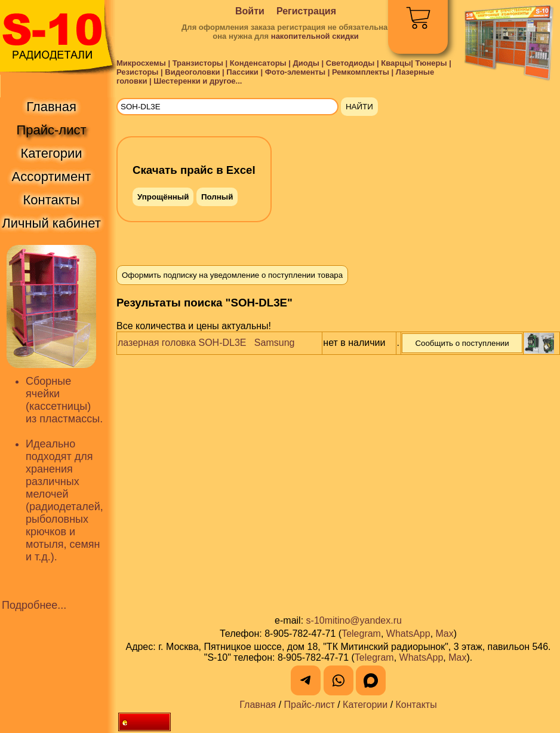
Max (445, 634)
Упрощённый (163, 197)
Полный (217, 197)
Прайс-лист (310, 705)
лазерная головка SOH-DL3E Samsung (206, 343)
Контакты (416, 705)
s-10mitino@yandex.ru (354, 620)
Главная (258, 705)
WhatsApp (408, 634)
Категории (365, 705)
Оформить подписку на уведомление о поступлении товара (232, 275)
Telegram (361, 634)
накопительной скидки (315, 36)
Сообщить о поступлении (462, 343)
